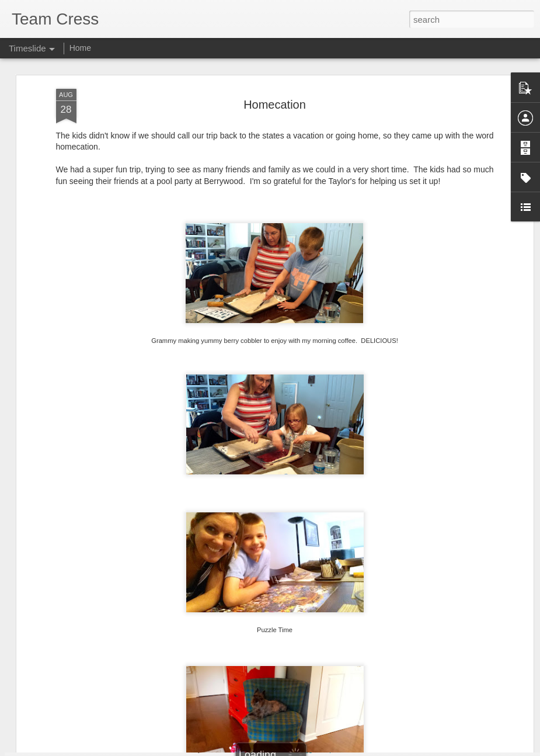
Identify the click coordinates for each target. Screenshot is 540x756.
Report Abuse (341, 750)
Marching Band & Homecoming (289, 710)
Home (80, 48)
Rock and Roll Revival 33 (102, 673)
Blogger (307, 750)
